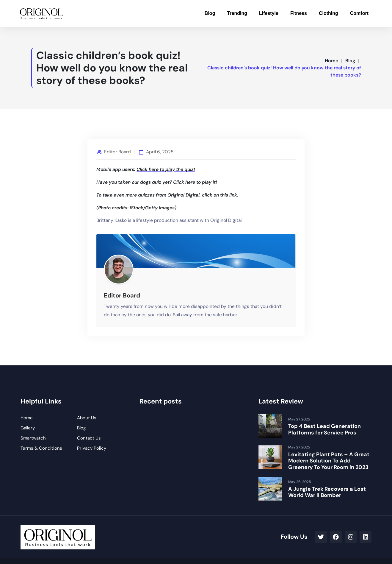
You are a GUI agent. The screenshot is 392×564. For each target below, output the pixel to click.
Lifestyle (269, 13)
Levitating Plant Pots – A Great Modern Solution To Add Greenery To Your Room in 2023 (329, 461)
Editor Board (117, 152)
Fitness (299, 13)
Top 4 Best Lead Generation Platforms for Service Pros (324, 429)
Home (331, 61)
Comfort (359, 13)
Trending (237, 13)
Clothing (329, 13)
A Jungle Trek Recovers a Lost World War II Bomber (327, 492)
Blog (210, 13)
